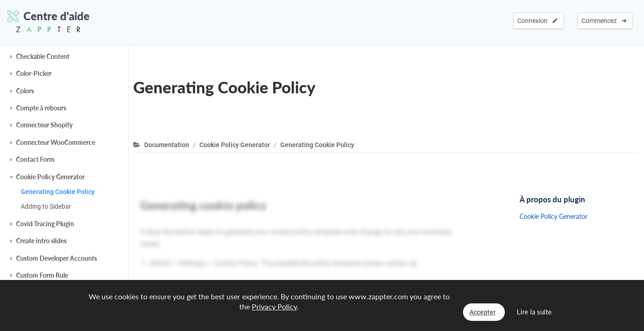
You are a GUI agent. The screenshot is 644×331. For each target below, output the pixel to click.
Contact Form (35, 159)
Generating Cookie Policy (58, 192)
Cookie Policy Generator (50, 177)
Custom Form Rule (42, 275)
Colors (25, 91)
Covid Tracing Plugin (45, 224)
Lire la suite (534, 312)
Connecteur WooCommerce (56, 142)
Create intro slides (41, 241)
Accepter (483, 312)
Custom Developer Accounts (56, 258)
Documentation (167, 145)
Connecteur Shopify (44, 125)
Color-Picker (34, 73)
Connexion (537, 21)
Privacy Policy (274, 306)
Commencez (604, 21)
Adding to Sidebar (46, 206)
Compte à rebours (41, 108)
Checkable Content (43, 56)
